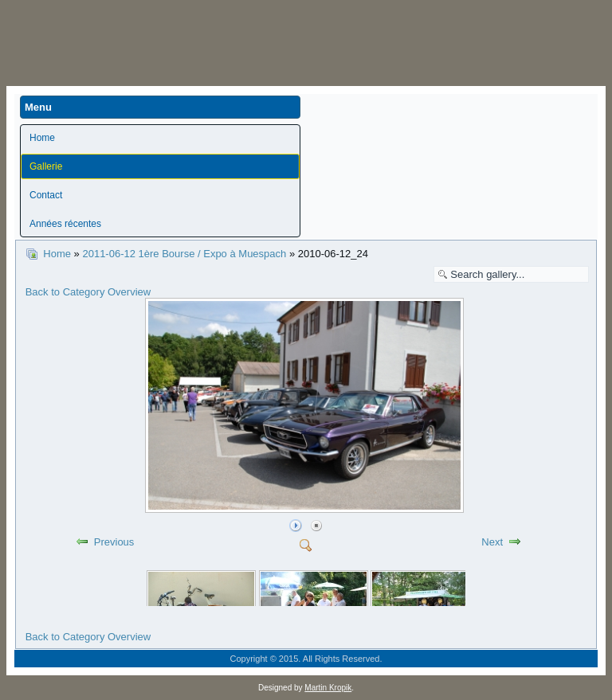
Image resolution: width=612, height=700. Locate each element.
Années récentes (65, 224)
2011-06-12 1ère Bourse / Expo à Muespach (185, 254)
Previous (114, 542)
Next (492, 542)
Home (42, 138)
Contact (46, 195)
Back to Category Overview (88, 292)
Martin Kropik (328, 688)
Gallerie (46, 166)
